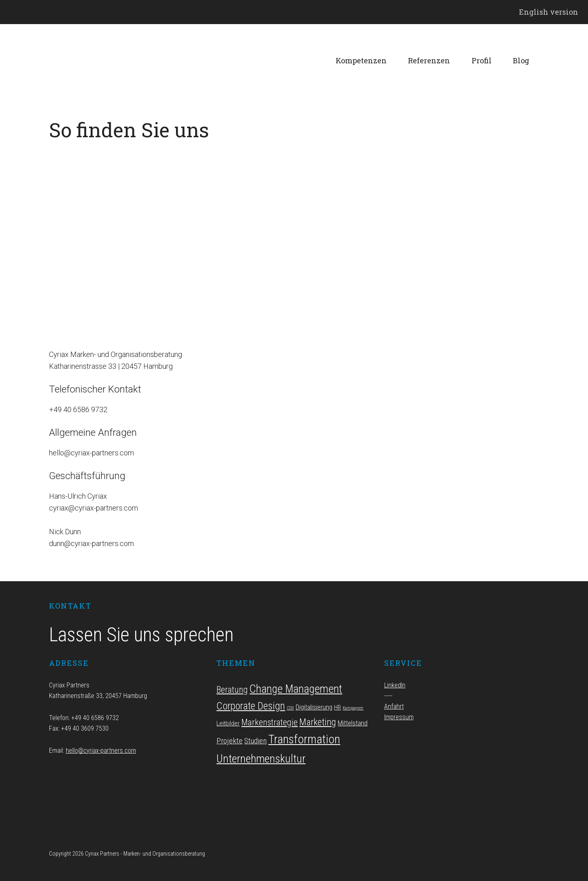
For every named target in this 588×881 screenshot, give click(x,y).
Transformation (304, 739)
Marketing (318, 722)
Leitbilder (228, 723)
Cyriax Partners (110, 61)
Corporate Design (251, 706)
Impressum (399, 717)
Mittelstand (353, 723)
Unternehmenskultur (261, 759)
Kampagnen (353, 708)
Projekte (229, 741)
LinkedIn (395, 685)
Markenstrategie (269, 722)
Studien (255, 741)
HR (337, 707)
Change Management (296, 689)
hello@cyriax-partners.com (101, 751)
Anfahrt (394, 706)
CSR (290, 708)
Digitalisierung (314, 707)
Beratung (232, 690)
